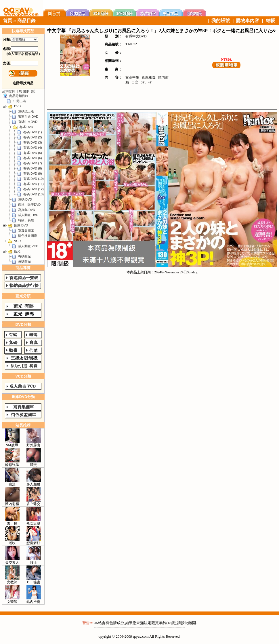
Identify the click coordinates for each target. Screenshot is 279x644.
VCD (17, 241)
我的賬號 (221, 21)
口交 (135, 82)
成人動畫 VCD (28, 246)
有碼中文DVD (28, 122)
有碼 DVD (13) (34, 194)
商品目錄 (26, 21)
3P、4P (146, 82)
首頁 (7, 21)
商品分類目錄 (19, 96)
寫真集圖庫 (26, 230)
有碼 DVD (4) (33, 148)
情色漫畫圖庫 (28, 236)
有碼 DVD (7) (33, 163)
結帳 (270, 21)
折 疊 (30, 91)
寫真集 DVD (27, 210)
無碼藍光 (24, 262)
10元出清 (19, 101)
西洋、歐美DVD (29, 205)
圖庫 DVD (21, 225)
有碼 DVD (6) (33, 158)
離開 (192, 623)
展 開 (22, 91)
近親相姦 (149, 77)
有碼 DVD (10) (34, 179)
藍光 (17, 251)
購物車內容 (248, 21)
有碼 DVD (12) (34, 189)
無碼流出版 (26, 111)
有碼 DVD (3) (33, 142)
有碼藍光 (24, 256)
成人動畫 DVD (28, 215)
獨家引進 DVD (28, 117)
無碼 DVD (25, 199)
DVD (17, 106)
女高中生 (132, 77)
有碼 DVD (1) (33, 132)
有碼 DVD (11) (34, 184)
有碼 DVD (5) (33, 153)
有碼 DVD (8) (33, 168)
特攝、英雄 (26, 220)
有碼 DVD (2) (33, 137)
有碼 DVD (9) (33, 174)
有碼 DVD (26, 127)
